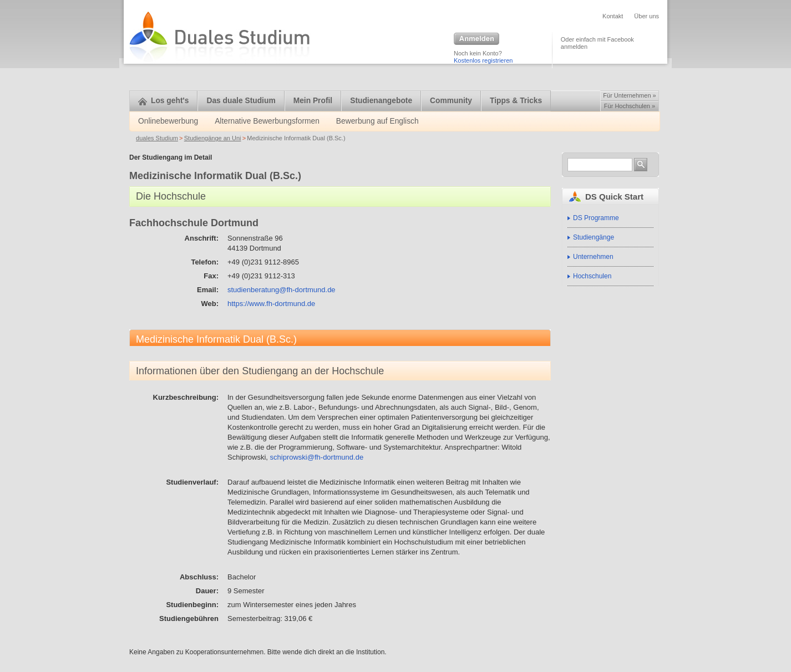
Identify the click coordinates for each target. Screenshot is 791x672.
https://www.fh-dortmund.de (271, 304)
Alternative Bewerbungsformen (267, 121)
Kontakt (613, 16)
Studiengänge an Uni (213, 138)
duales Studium (157, 138)
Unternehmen (593, 257)
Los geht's (163, 101)
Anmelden (476, 39)
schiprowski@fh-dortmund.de (317, 457)
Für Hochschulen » (630, 106)
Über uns (647, 16)
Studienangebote (381, 101)
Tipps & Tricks (516, 101)
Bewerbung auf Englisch (377, 121)
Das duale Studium (241, 101)
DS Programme (596, 218)
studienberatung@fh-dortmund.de (282, 290)
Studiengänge (594, 237)
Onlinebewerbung (168, 121)
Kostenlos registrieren (483, 60)
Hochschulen (592, 276)
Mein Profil (313, 101)
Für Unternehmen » (629, 95)
